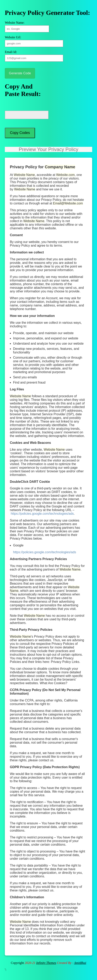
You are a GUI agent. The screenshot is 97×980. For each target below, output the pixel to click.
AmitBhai (80, 966)
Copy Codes (20, 135)
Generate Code (20, 73)
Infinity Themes (46, 966)
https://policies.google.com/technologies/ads (42, 517)
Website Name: (15, 23)
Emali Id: (11, 52)
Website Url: (13, 37)
